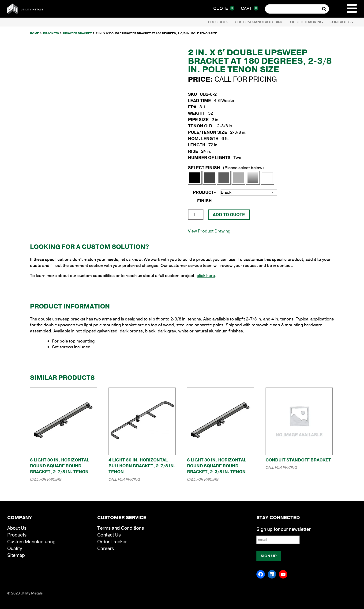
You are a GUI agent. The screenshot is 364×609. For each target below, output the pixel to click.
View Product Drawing (209, 231)
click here (206, 276)
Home (34, 33)
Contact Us (341, 22)
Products (218, 22)
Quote (224, 8)
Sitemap (16, 555)
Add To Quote (229, 215)
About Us (17, 528)
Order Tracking (307, 22)
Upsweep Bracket (77, 33)
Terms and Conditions (121, 528)
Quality (15, 549)
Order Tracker (112, 542)
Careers (106, 549)
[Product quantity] (196, 215)
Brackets (51, 33)
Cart (250, 8)
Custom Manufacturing (259, 22)
